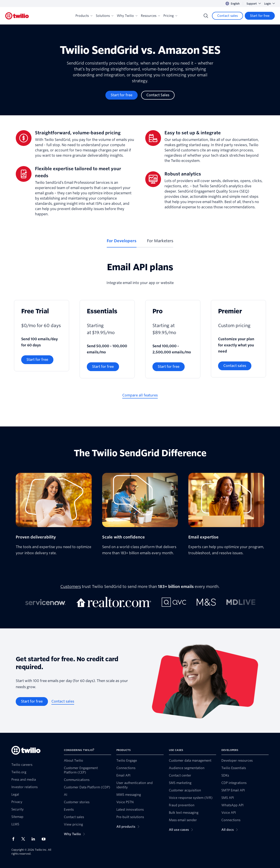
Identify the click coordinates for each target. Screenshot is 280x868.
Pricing (170, 16)
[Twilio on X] (25, 839)
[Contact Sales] (158, 95)
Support (254, 4)
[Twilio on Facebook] (15, 839)
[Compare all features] (140, 395)
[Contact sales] (227, 16)
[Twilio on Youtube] (45, 839)
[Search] (206, 16)
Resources (150, 16)
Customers (71, 587)
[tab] (122, 243)
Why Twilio (127, 16)
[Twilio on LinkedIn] (35, 839)
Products (84, 16)
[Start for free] (260, 16)
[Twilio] (17, 16)
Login (269, 4)
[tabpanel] (140, 333)
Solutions (105, 16)
